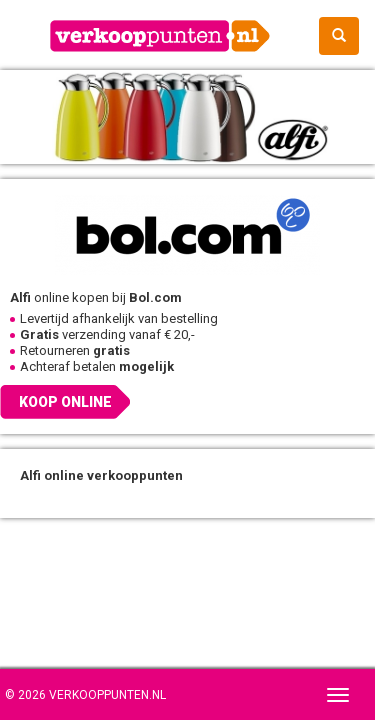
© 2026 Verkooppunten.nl (85, 695)
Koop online (65, 402)
